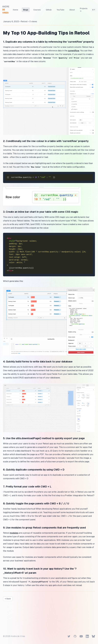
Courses (38, 10)
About (73, 10)
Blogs (26, 10)
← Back (8, 599)
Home (16, 10)
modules (14, 533)
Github (49, 10)
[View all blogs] (8, 599)
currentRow (74, 51)
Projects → (84, 10)
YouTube (61, 10)
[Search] (94, 10)
